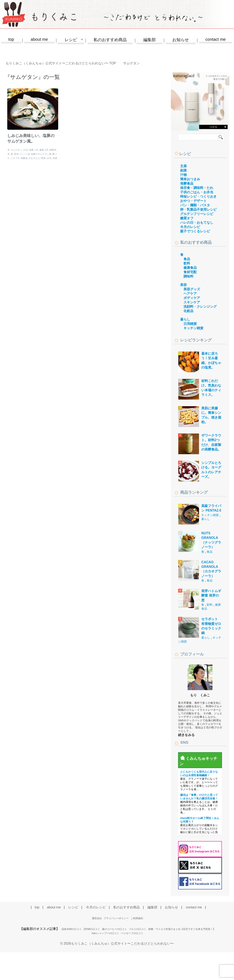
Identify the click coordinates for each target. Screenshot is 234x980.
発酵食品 (187, 183)
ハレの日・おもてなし (197, 223)
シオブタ (15, 158)
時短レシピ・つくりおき (198, 196)
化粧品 (188, 311)
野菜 (43, 158)
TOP (61, 63)
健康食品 (190, 268)
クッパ (23, 154)
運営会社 (97, 918)
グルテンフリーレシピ (197, 214)
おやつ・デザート (193, 201)
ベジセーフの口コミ (132, 933)
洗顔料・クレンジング (200, 307)
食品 (187, 259)
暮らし (185, 319)
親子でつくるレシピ (195, 231)
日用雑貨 (190, 324)
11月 (26, 150)
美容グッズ (192, 289)
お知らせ (181, 40)
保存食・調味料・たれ (197, 188)
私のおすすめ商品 (110, 40)
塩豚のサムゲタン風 (41, 154)
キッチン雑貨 (193, 328)
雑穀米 (53, 150)
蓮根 (42, 150)
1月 (37, 150)
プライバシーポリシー (116, 918)
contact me (216, 39)
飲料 (187, 263)
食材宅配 (190, 272)
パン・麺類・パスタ (195, 205)
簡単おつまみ (190, 179)
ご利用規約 (137, 918)
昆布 (16, 154)
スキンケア (192, 302)
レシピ (71, 40)
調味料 (188, 276)
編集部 (150, 40)
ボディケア (192, 298)
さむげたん (34, 158)
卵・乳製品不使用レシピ (198, 210)
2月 (47, 150)
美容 (183, 285)
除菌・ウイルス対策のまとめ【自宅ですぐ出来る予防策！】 (182, 929)
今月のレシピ (190, 227)
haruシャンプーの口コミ (105, 933)
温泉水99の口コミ (72, 929)
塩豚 (31, 150)
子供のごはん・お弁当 (197, 192)
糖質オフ (187, 218)
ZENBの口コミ (92, 929)
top (11, 39)
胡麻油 (24, 158)
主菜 (183, 166)
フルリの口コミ (138, 929)
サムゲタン (16, 150)
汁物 (183, 175)
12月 (49, 158)
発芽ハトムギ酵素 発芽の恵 (211, 596)
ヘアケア (190, 294)
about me (39, 39)
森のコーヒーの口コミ (115, 929)
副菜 (183, 170)
